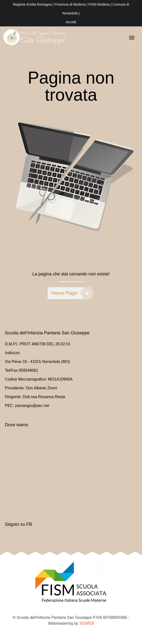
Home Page (71, 293)
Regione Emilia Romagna (33, 4)
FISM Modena (99, 4)
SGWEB (87, 623)
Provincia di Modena (70, 4)
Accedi (71, 22)
